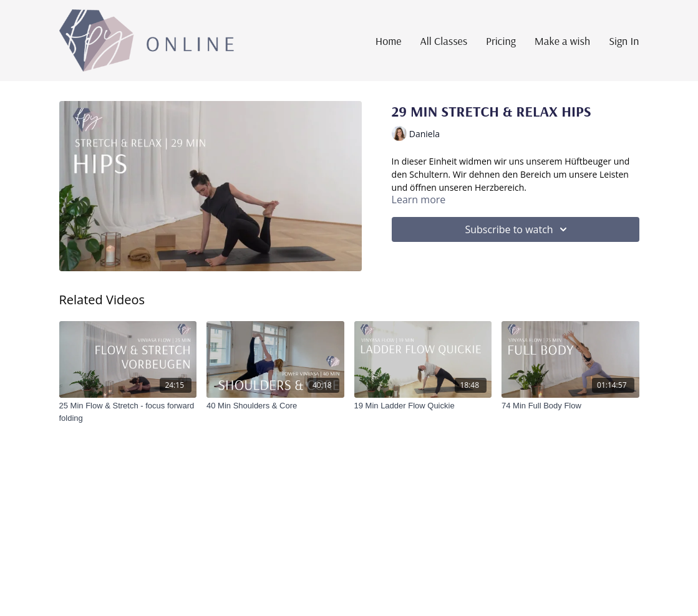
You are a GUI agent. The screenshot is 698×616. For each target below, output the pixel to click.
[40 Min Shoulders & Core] (275, 406)
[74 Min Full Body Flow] (570, 406)
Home (389, 41)
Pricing (501, 41)
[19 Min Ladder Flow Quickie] (423, 406)
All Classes (444, 41)
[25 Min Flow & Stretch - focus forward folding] (128, 412)
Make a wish (562, 41)
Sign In (624, 41)
